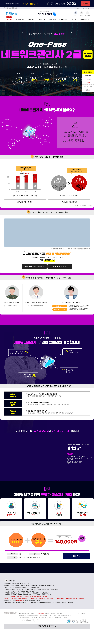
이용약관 (33, 613)
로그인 (76, 15)
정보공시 (47, 613)
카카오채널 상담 (88, 86)
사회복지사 (31, 19)
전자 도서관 (53, 613)
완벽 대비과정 (88, 79)
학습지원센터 (87, 15)
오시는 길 (27, 613)
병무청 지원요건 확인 (12, 306)
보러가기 (34, 266)
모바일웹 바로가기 (46, 626)
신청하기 (88, 83)
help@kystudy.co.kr (26, 619)
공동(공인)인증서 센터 (86, 8)
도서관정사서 (52, 19)
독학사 (74, 19)
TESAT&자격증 (63, 19)
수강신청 (85, 4)
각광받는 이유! (88, 76)
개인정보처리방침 (40, 613)
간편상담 (88, 90)
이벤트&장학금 (85, 19)
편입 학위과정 (20, 19)
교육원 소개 (78, 8)
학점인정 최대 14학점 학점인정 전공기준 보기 (33, 80)
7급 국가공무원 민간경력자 (36, 306)
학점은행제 (59, 613)
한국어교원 (42, 19)
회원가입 (82, 15)
